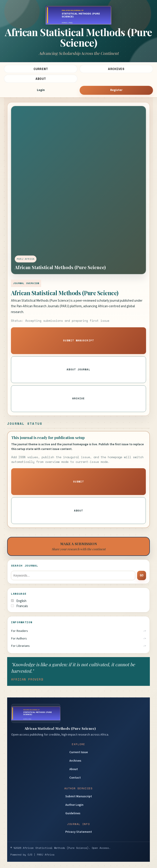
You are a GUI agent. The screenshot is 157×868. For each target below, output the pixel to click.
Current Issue (79, 752)
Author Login (74, 805)
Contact (75, 778)
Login (41, 90)
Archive (79, 398)
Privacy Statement (79, 832)
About (41, 79)
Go (142, 575)
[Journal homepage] (78, 31)
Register (116, 90)
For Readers (19, 631)
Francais (19, 606)
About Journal (78, 369)
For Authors (19, 638)
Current (41, 69)
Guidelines (73, 813)
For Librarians (20, 646)
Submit (79, 482)
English (19, 601)
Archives (116, 69)
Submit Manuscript (78, 340)
